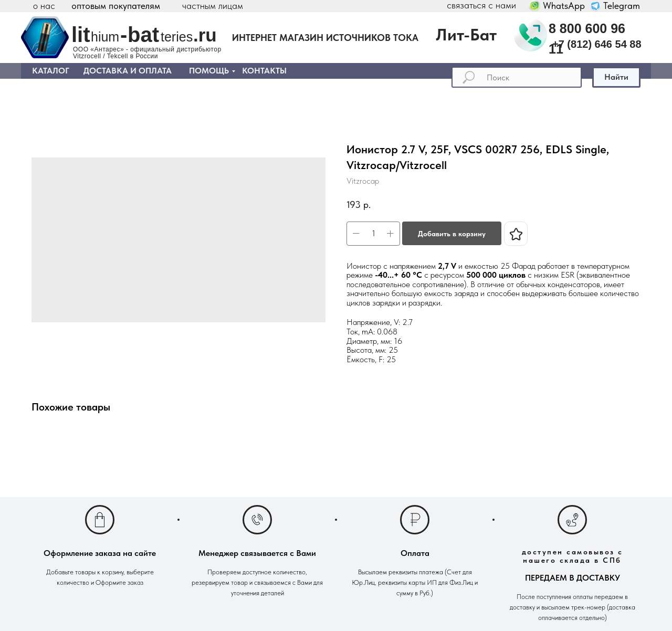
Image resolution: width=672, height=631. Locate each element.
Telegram (622, 6)
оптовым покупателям (116, 6)
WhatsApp (564, 6)
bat (143, 35)
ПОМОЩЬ (209, 71)
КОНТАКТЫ (264, 71)
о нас (44, 6)
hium (105, 37)
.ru (205, 35)
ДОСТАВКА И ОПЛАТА (128, 71)
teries (177, 37)
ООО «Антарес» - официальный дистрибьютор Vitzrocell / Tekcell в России (147, 53)
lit (81, 35)
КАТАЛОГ (51, 71)
